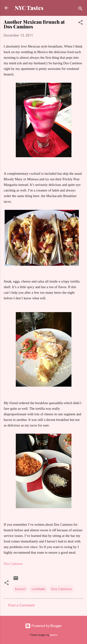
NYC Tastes (29, 8)
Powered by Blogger (43, 626)
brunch (20, 589)
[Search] (81, 9)
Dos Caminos (62, 589)
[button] (81, 23)
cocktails (38, 589)
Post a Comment (21, 605)
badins (54, 635)
